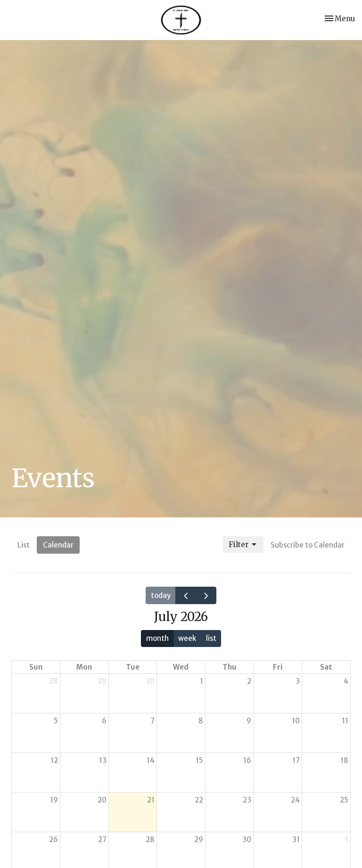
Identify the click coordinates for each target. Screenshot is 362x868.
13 (103, 760)
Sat (326, 667)
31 (296, 839)
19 (54, 800)
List (24, 545)
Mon (84, 667)
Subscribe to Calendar (308, 545)
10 (296, 721)
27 (102, 839)
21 (151, 800)
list (211, 638)
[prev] (186, 595)
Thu (230, 667)
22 (199, 800)
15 (199, 760)
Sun (36, 667)
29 (102, 681)
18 (344, 760)
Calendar (58, 545)
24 (295, 800)
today (161, 595)
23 (247, 800)
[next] (206, 595)
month (157, 638)
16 (247, 760)
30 (150, 681)
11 (345, 721)
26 (53, 839)
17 (296, 760)
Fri (278, 667)
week (187, 638)
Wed (181, 667)
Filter (243, 545)
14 (151, 760)
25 (344, 800)
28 (53, 681)
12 (54, 760)
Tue (133, 667)
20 (102, 800)
